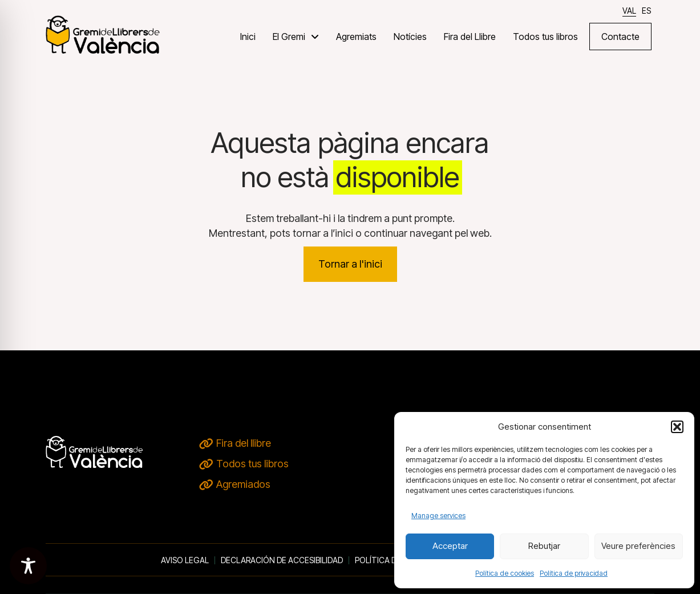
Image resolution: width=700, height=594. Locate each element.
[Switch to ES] (646, 11)
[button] (677, 427)
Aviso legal (185, 560)
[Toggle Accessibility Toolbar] (28, 566)
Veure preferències (638, 546)
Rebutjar (544, 546)
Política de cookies (505, 573)
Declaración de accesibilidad (282, 560)
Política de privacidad (574, 573)
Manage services (438, 516)
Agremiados (243, 484)
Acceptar (450, 546)
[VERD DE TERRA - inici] (103, 34)
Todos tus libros (252, 464)
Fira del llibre (244, 443)
